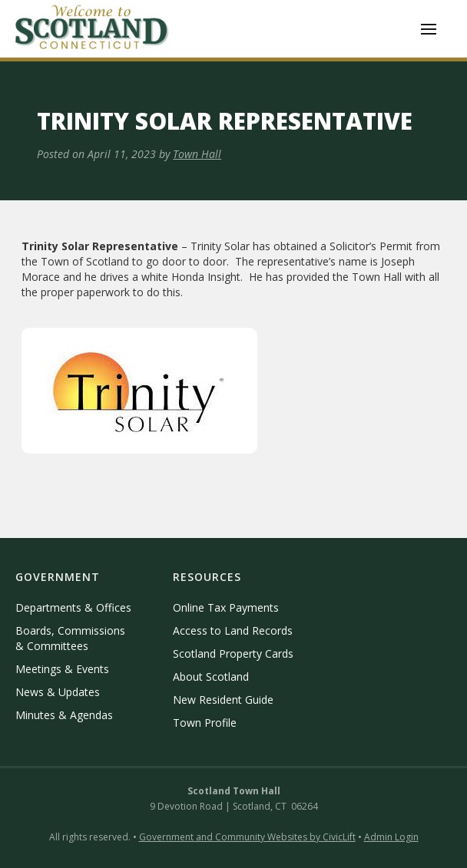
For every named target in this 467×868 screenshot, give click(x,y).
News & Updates (58, 692)
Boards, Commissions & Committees (70, 638)
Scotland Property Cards (233, 653)
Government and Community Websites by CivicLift (247, 837)
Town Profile (205, 723)
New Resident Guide (223, 700)
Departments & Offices (73, 607)
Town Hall (197, 154)
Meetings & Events (62, 669)
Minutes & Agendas (64, 715)
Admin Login (391, 837)
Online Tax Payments (226, 607)
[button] (429, 29)
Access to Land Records (233, 630)
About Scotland (211, 677)
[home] (92, 29)
